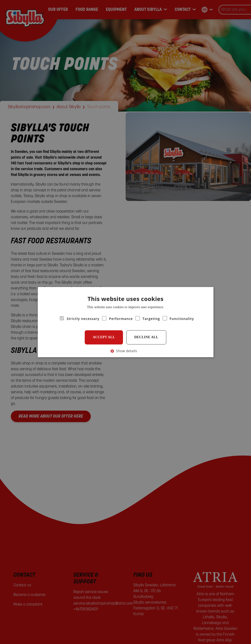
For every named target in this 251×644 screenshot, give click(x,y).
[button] (126, 351)
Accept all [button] (104, 337)
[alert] (125, 322)
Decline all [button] (146, 337)
